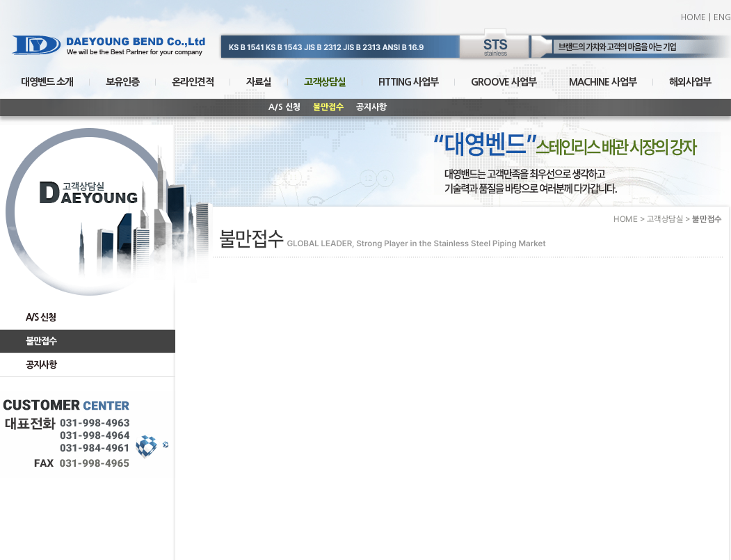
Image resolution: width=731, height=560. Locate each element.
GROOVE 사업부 (504, 82)
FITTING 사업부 (408, 82)
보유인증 (122, 82)
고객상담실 (325, 82)
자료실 (259, 82)
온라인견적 (193, 82)
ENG (722, 17)
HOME (693, 17)
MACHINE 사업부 (603, 82)
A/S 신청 (284, 107)
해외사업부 (690, 82)
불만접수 (328, 107)
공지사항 (371, 107)
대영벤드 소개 (47, 82)
